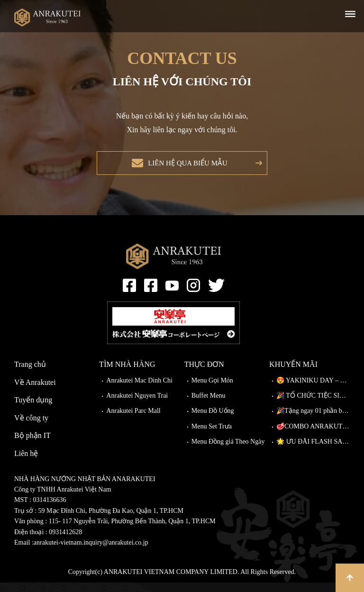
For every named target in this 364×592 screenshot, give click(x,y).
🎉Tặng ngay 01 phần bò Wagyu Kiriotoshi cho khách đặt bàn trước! (313, 420)
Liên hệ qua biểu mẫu (185, 168)
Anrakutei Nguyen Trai (137, 405)
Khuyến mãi (293, 374)
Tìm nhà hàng (127, 374)
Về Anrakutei (35, 392)
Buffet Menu (209, 405)
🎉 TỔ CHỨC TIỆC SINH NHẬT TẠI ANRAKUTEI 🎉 (313, 405)
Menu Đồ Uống (213, 420)
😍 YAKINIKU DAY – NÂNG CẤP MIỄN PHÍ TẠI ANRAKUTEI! (313, 390)
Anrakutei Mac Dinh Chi (139, 390)
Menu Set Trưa (212, 436)
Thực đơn (204, 374)
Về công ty (31, 427)
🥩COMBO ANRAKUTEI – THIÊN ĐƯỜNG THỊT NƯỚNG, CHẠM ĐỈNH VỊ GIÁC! (313, 436)
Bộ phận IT (32, 445)
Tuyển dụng (33, 409)
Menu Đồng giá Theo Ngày (228, 451)
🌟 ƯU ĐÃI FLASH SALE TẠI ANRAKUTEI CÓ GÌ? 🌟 (313, 451)
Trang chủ (30, 374)
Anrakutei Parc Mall (133, 420)
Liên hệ (26, 463)
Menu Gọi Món (212, 390)
